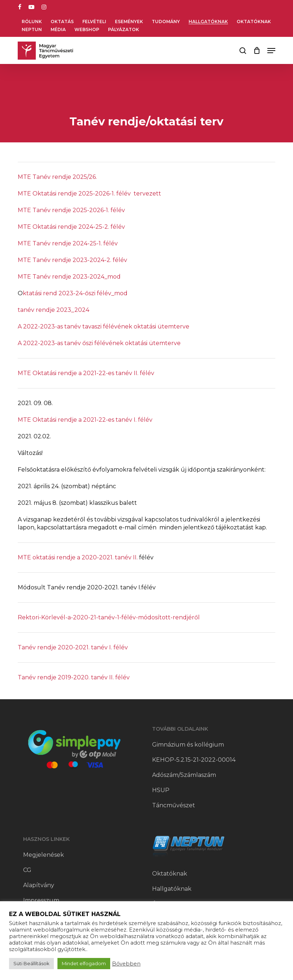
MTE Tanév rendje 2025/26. (57, 177)
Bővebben (126, 964)
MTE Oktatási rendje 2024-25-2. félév (71, 227)
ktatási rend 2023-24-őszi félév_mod (75, 293)
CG (27, 870)
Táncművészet (174, 805)
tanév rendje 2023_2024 (53, 310)
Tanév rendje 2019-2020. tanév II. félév (74, 677)
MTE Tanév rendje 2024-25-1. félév (68, 243)
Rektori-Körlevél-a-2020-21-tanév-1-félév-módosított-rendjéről (109, 617)
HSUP (161, 790)
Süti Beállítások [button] (31, 963)
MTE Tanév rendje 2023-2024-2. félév (72, 260)
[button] (271, 51)
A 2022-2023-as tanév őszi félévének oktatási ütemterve (99, 343)
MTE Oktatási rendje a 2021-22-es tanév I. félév (85, 420)
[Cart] (257, 51)
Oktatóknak (170, 874)
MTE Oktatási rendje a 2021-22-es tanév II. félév (86, 373)
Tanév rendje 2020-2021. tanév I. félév (73, 647)
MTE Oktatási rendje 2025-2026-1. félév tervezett (89, 194)
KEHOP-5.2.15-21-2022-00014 (194, 760)
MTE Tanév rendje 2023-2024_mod (69, 277)
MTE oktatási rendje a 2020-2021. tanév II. (78, 557)
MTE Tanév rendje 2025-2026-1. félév (71, 210)
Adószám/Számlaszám (184, 775)
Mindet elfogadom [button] (84, 963)
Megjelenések (44, 855)
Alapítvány (39, 885)
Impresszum (41, 900)
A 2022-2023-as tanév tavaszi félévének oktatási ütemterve (104, 326)
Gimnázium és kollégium (188, 745)
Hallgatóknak (172, 889)
